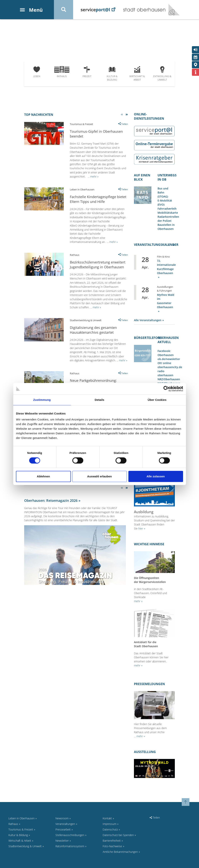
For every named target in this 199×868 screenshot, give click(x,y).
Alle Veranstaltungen (148, 320)
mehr (137, 601)
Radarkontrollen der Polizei (168, 219)
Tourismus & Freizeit (21, 829)
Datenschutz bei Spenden (118, 835)
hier (141, 528)
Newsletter (62, 841)
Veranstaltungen (65, 824)
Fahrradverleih (167, 209)
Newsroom (62, 818)
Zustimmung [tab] (42, 400)
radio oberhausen (165, 373)
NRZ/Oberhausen (169, 379)
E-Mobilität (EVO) (165, 203)
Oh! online (164, 363)
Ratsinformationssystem (70, 846)
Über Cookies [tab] (157, 400)
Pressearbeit (63, 829)
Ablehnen (43, 476)
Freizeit (87, 72)
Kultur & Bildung (112, 74)
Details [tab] (100, 400)
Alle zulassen (156, 476)
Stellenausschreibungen (70, 835)
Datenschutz (110, 829)
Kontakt (107, 818)
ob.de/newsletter (169, 359)
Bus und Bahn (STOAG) (163, 192)
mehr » (94, 176)
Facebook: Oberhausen (166, 353)
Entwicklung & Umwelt (162, 74)
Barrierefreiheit (112, 841)
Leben (37, 72)
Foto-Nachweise (112, 846)
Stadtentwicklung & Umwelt (25, 846)
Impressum (109, 824)
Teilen (155, 818)
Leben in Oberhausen (21, 818)
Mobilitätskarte (168, 213)
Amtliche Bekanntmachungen (120, 852)
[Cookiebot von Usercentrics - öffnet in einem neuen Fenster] (166, 389)
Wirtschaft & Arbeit (137, 74)
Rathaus (62, 72)
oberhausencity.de (170, 367)
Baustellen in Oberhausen (166, 227)
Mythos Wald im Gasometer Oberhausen (166, 301)
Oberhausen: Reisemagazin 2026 (51, 500)
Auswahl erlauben (99, 476)
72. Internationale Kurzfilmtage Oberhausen (166, 267)
